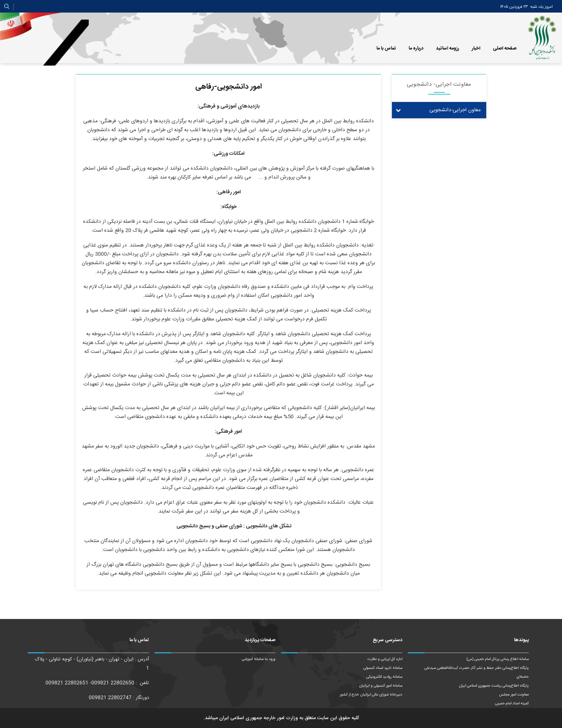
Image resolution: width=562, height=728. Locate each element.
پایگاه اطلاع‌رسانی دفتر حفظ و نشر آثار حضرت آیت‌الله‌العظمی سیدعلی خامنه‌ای (477, 673)
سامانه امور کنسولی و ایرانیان (381, 686)
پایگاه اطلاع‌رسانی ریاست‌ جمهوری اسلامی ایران (494, 686)
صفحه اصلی (505, 48)
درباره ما (416, 48)
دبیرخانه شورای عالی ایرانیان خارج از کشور (371, 695)
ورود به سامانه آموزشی (259, 659)
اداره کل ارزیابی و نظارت (385, 659)
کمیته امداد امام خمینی (512, 704)
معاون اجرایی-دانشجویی (455, 110)
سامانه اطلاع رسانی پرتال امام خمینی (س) (498, 659)
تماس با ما (386, 48)
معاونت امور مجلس (514, 695)
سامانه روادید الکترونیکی (384, 677)
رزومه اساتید (448, 48)
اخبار (476, 48)
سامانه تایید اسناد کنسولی (383, 668)
